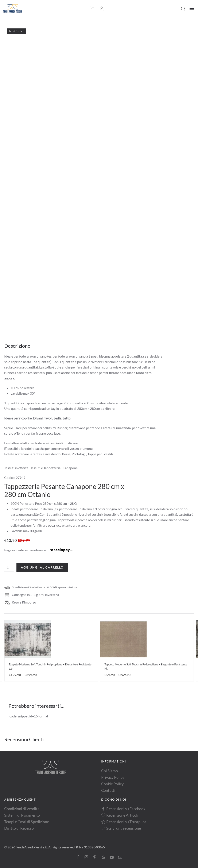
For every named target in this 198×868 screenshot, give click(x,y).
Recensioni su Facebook (123, 809)
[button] (192, 8)
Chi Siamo (110, 771)
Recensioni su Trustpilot (124, 822)
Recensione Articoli (120, 815)
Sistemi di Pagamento (22, 815)
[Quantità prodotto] (9, 568)
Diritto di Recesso (19, 828)
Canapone (70, 468)
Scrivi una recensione (121, 828)
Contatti (108, 790)
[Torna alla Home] (13, 8)
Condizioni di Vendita (22, 809)
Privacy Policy (113, 777)
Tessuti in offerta (16, 468)
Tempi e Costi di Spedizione (27, 822)
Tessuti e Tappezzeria (45, 468)
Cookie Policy (112, 784)
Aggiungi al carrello (42, 567)
